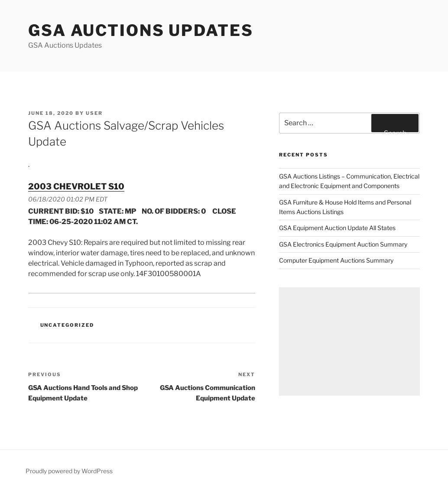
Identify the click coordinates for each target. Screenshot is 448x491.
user (94, 113)
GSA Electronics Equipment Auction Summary (343, 244)
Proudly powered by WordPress (69, 471)
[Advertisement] (349, 341)
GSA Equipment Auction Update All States (337, 228)
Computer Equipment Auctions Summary (336, 260)
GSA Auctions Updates (141, 30)
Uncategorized (67, 325)
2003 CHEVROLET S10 (76, 186)
